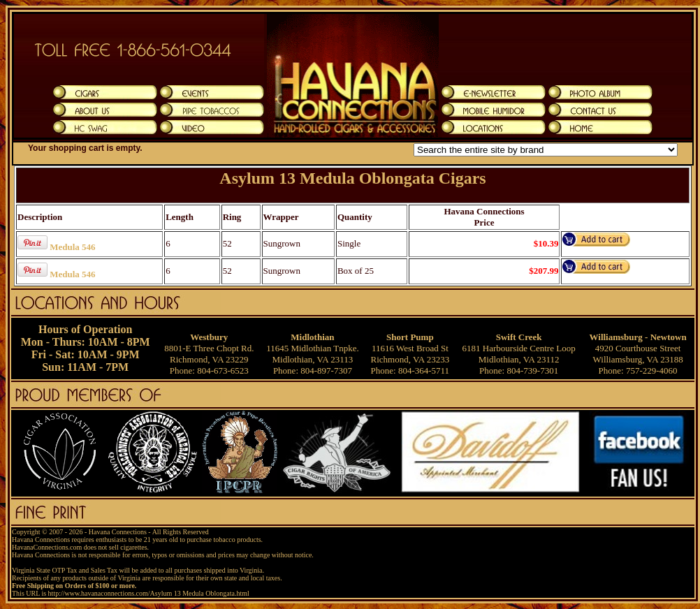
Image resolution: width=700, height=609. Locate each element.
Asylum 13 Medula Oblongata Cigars (352, 178)
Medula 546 (72, 247)
